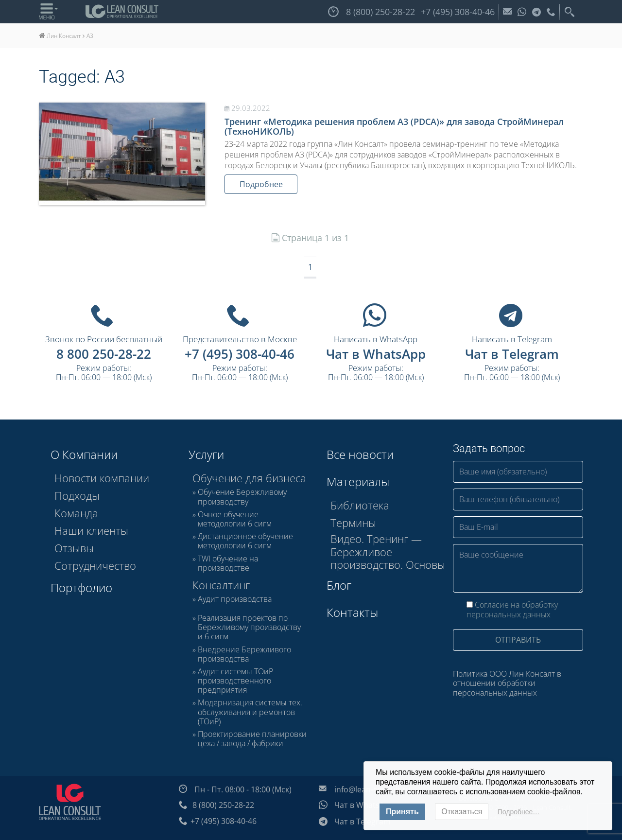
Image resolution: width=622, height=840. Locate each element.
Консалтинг (221, 585)
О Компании (84, 454)
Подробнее (261, 184)
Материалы (358, 481)
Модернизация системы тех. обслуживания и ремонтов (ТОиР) (250, 712)
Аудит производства (235, 599)
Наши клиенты (91, 530)
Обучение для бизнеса (249, 478)
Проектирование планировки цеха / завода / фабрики (252, 739)
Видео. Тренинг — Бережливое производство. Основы (388, 551)
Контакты (352, 612)
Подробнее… (519, 812)
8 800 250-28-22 (104, 354)
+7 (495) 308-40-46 (240, 354)
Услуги (206, 454)
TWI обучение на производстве (228, 563)
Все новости (360, 454)
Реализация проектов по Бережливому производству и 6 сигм (249, 628)
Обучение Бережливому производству (242, 497)
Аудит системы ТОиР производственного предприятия (235, 681)
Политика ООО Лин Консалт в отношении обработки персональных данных (507, 683)
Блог (339, 585)
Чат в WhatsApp (376, 354)
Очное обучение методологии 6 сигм (235, 519)
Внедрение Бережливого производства (244, 654)
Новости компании (102, 478)
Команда (76, 513)
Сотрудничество (95, 565)
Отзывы (74, 548)
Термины (353, 523)
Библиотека (360, 505)
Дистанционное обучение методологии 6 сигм (245, 541)
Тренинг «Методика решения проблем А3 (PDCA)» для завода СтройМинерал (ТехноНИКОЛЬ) (394, 126)
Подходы (77, 495)
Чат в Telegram (512, 354)
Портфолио (81, 587)
